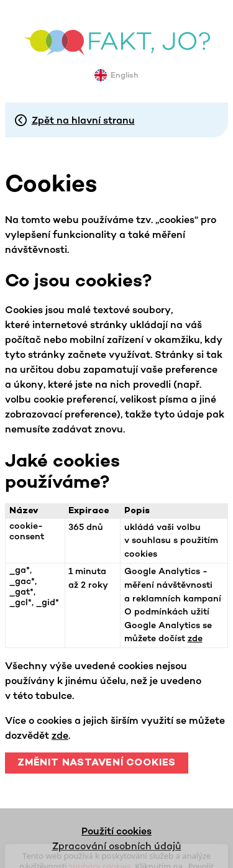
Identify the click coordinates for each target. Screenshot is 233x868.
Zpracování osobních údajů (117, 846)
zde (195, 638)
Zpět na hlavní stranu (83, 120)
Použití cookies (116, 831)
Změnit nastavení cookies (97, 763)
